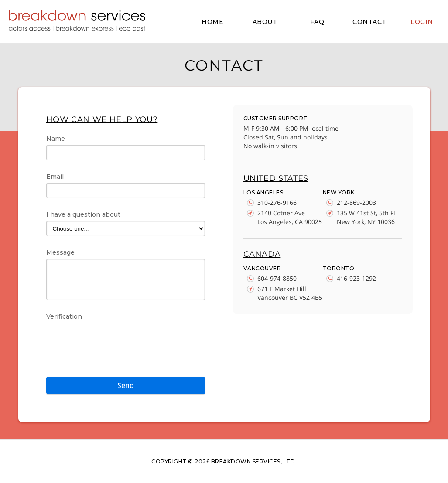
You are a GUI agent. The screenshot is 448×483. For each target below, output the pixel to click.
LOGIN (422, 22)
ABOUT (265, 22)
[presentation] (113, 340)
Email (55, 177)
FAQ (317, 22)
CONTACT (369, 22)
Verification (64, 316)
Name (56, 139)
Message (60, 252)
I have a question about (83, 214)
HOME (212, 22)
